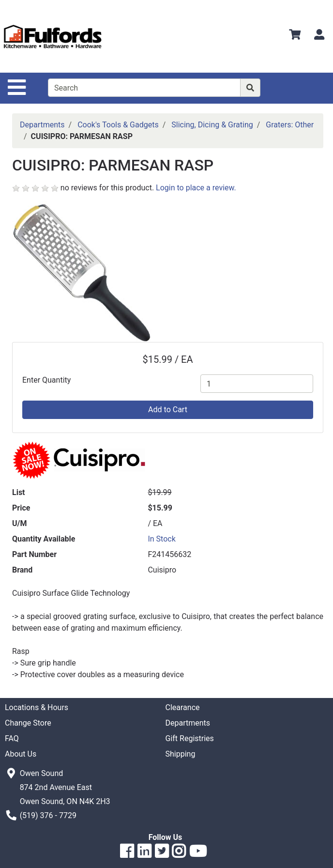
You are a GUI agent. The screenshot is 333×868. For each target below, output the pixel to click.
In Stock (161, 539)
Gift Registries (190, 738)
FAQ (12, 738)
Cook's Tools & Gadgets (118, 125)
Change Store (28, 723)
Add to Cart (168, 410)
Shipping (181, 754)
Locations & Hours (37, 707)
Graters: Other (290, 125)
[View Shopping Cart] (295, 36)
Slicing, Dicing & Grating (212, 125)
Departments (42, 125)
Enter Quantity (46, 380)
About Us (21, 754)
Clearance (183, 707)
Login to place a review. (196, 188)
